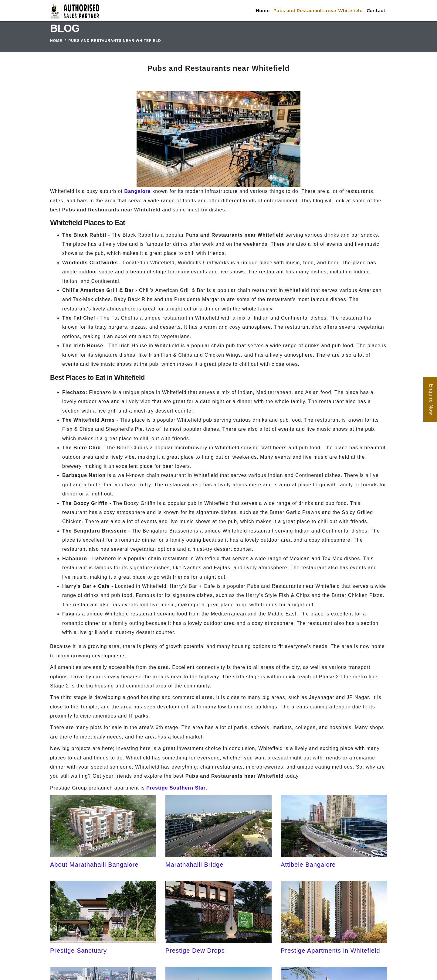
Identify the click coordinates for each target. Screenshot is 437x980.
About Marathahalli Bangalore (94, 865)
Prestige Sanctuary (78, 951)
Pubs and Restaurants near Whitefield (318, 11)
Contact (376, 11)
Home (263, 11)
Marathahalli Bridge (194, 865)
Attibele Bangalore (308, 865)
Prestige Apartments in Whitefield (330, 951)
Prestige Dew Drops (195, 951)
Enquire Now (431, 400)
